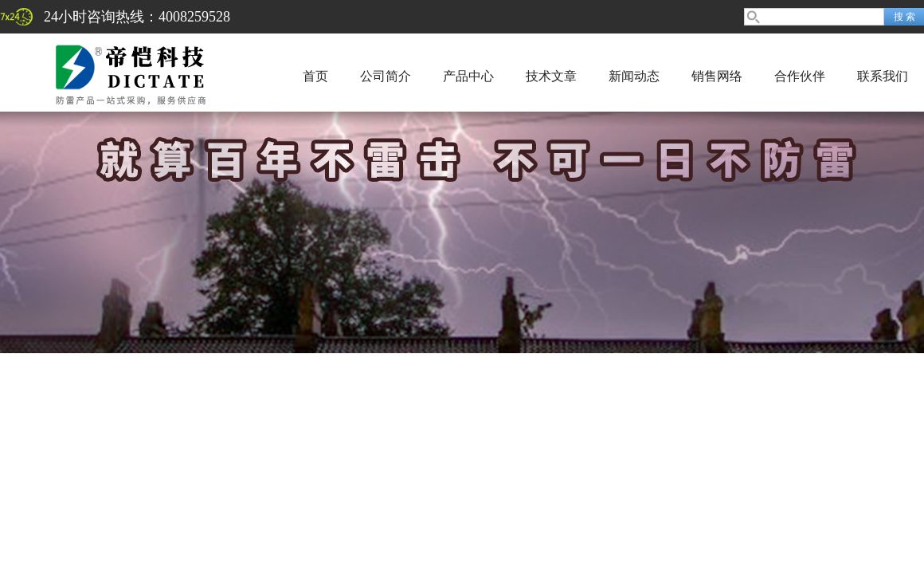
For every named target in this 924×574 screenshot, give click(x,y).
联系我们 (883, 76)
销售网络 (717, 76)
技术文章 (551, 76)
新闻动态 (634, 76)
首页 (315, 76)
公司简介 (386, 76)
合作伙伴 (800, 76)
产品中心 (468, 76)
